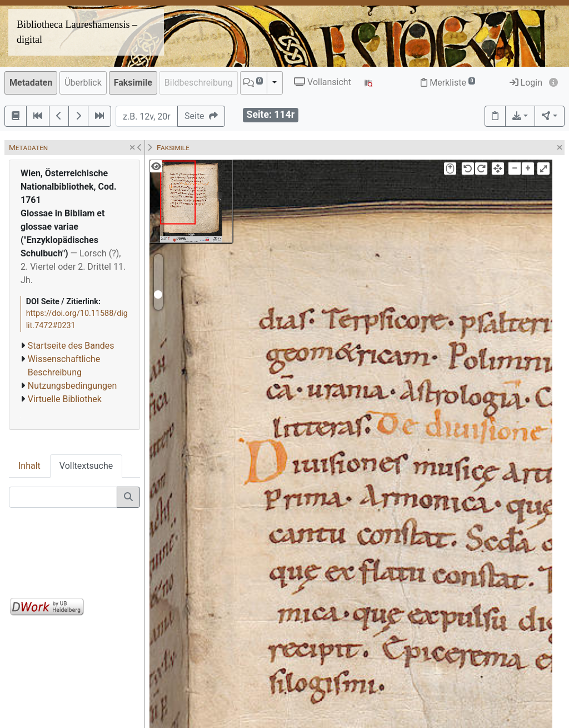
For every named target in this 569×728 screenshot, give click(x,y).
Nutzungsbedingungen (72, 386)
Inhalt (29, 466)
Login (526, 83)
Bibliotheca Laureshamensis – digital (77, 32)
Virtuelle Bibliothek (65, 399)
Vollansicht (323, 82)
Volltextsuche (86, 466)
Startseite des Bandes (71, 346)
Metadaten (31, 83)
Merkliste (448, 83)
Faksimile (133, 83)
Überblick (83, 83)
